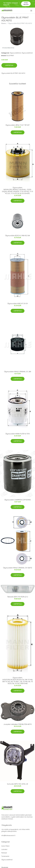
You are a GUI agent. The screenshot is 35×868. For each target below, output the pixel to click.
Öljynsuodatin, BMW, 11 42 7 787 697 (17, 125)
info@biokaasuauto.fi (8, 835)
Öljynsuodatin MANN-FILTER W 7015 (18, 434)
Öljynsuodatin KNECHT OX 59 (17, 303)
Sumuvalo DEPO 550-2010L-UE (18, 784)
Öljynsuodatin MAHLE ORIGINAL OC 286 (18, 372)
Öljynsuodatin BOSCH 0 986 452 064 (17, 236)
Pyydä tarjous (26, 4)
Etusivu (4, 23)
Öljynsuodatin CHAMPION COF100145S (18, 500)
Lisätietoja (9, 65)
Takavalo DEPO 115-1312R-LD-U (18, 597)
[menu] (31, 11)
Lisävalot (4, 849)
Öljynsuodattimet (15, 53)
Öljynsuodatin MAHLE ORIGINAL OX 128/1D (18, 568)
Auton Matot (5, 846)
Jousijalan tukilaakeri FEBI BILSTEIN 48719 (17, 724)
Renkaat (4, 853)
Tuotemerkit (5, 856)
